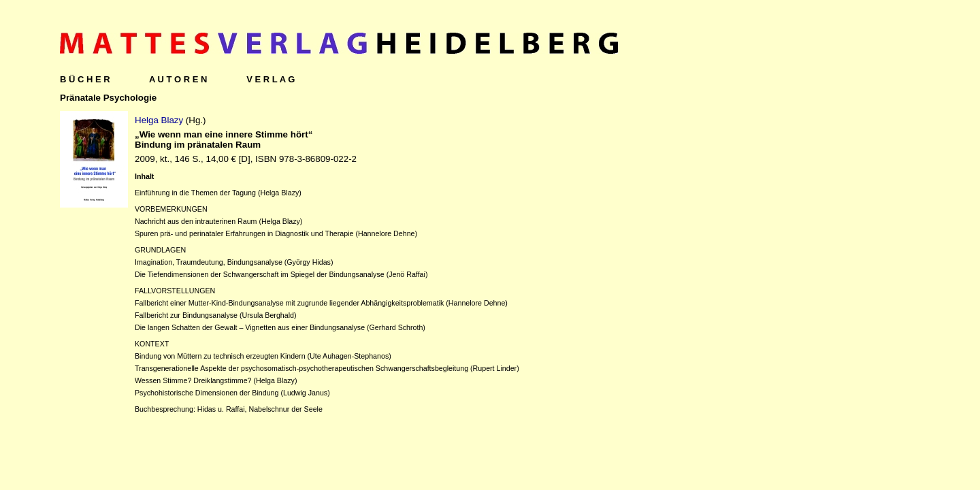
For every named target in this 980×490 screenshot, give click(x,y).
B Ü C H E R (85, 79)
